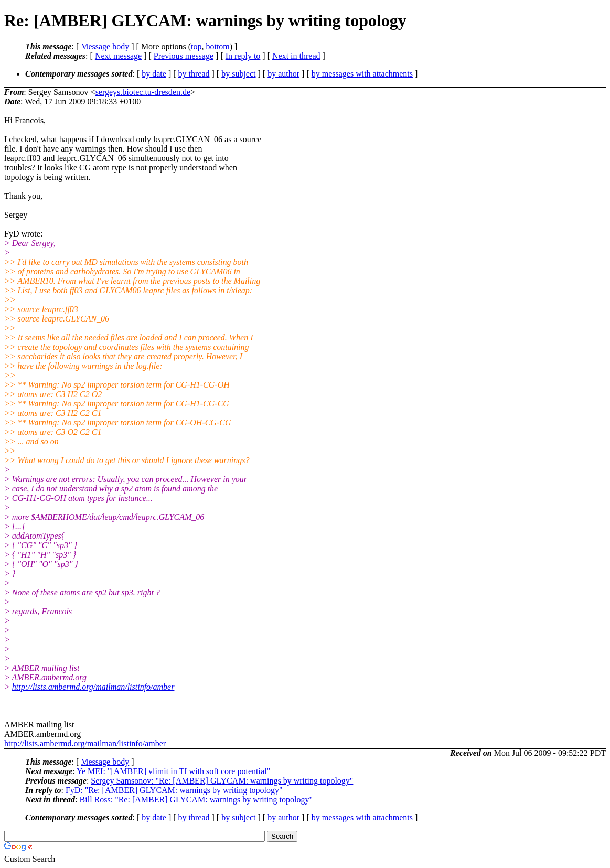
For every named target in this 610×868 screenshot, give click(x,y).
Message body (105, 46)
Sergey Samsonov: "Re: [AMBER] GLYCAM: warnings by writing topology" (222, 781)
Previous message (184, 56)
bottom (217, 46)
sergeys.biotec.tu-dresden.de (143, 92)
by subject (238, 74)
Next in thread (296, 56)
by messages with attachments (362, 74)
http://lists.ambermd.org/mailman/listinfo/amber (93, 687)
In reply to (243, 56)
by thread (194, 74)
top (196, 46)
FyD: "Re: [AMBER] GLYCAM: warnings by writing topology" (174, 790)
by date (154, 74)
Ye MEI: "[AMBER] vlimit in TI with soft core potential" (173, 771)
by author (283, 74)
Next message (118, 56)
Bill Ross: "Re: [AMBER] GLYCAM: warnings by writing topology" (196, 800)
